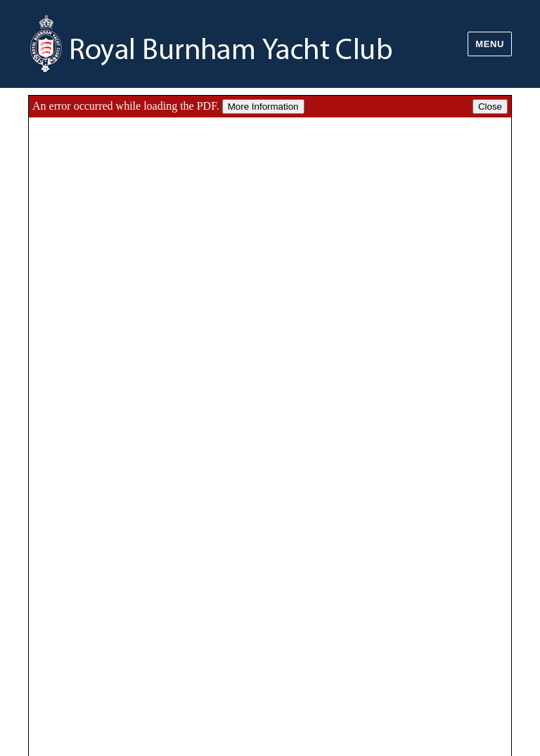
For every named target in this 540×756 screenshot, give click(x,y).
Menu (490, 44)
